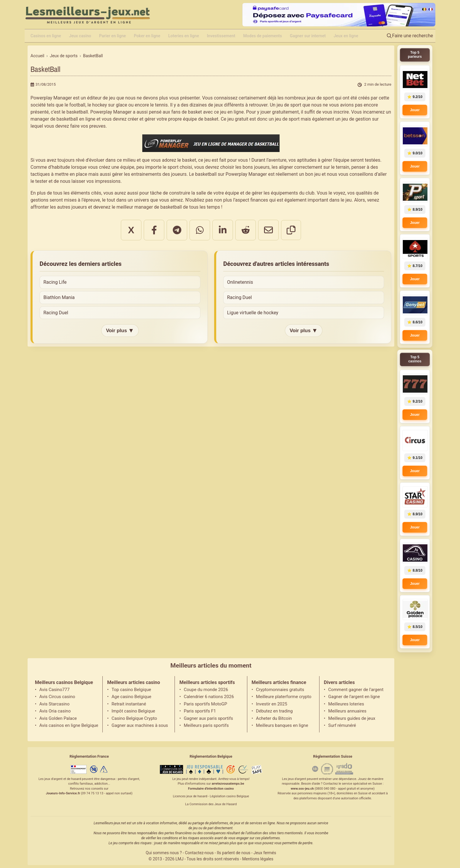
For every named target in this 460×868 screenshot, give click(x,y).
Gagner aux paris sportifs (208, 718)
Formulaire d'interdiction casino (211, 789)
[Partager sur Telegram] (177, 230)
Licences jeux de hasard (190, 796)
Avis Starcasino (54, 704)
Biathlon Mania (59, 297)
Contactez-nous (199, 853)
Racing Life (55, 282)
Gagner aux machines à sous (140, 725)
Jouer (415, 110)
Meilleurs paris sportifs (206, 725)
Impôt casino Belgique (133, 711)
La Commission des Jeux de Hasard (211, 804)
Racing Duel (56, 313)
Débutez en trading (274, 711)
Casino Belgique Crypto (134, 718)
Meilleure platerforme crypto (284, 697)
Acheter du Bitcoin (274, 718)
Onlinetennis (240, 282)
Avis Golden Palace (58, 718)
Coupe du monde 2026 (206, 690)
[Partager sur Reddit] (246, 230)
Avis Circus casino (57, 697)
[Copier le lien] (291, 230)
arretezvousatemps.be (228, 784)
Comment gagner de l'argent (356, 690)
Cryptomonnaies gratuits (280, 690)
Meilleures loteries (346, 704)
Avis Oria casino (55, 711)
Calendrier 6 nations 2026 (209, 697)
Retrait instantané (129, 704)
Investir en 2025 (272, 704)
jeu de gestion (356, 119)
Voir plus (120, 331)
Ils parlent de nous (234, 853)
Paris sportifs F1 (200, 711)
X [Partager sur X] (131, 230)
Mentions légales (258, 859)
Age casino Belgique (131, 697)
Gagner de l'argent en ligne (354, 697)
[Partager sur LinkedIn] (223, 230)
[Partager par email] (268, 230)
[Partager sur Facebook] (154, 230)
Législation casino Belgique (229, 796)
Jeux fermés (265, 853)
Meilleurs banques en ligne (282, 725)
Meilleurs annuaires (347, 711)
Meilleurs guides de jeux (352, 718)
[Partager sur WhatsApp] (200, 230)
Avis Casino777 (54, 690)
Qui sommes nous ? (164, 853)
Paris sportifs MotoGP (205, 704)
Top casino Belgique (131, 690)
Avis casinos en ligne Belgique (69, 725)
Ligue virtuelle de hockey (253, 313)
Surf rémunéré (342, 725)
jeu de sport (289, 105)
